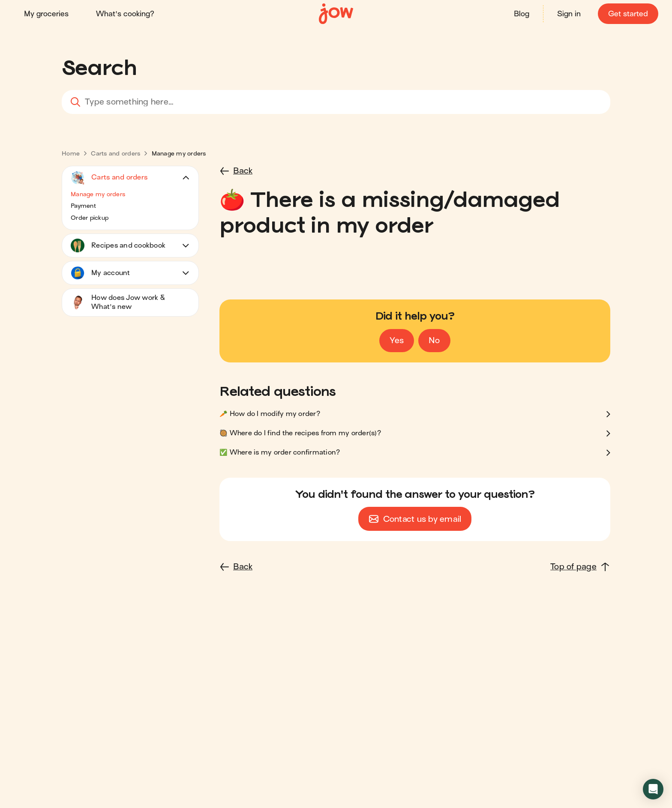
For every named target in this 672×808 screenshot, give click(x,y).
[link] (71, 154)
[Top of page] (580, 567)
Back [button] (243, 171)
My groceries (46, 14)
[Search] (73, 102)
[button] (130, 195)
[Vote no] (434, 341)
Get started (628, 14)
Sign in (569, 14)
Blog (522, 14)
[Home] (336, 14)
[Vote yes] (397, 341)
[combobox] (336, 102)
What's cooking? (125, 14)
